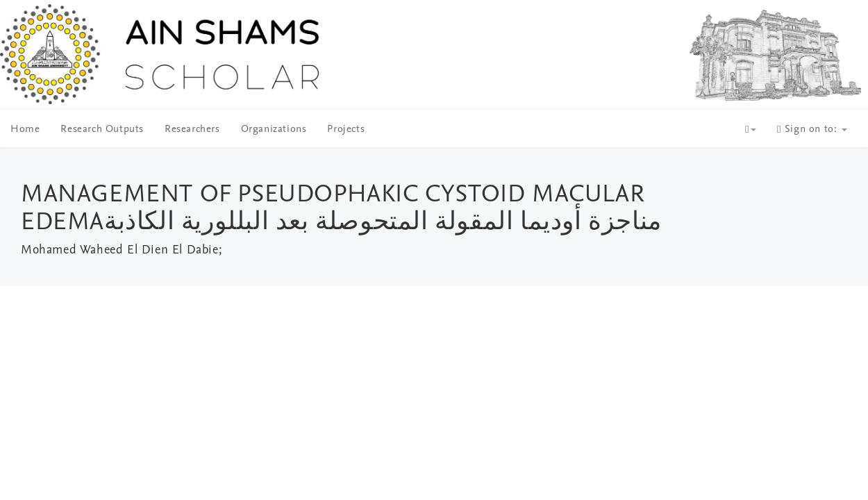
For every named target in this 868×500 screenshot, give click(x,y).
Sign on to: (812, 130)
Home (25, 130)
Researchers (192, 130)
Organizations (274, 130)
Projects (346, 130)
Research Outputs (102, 130)
